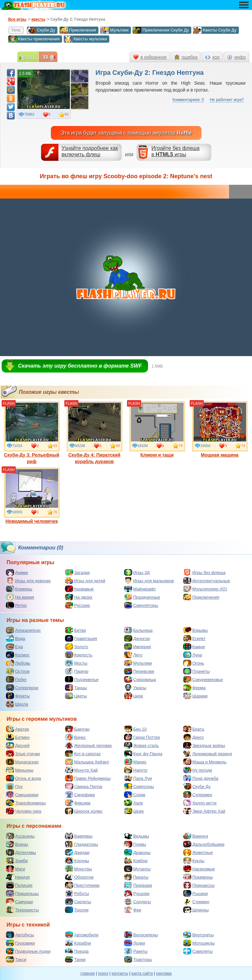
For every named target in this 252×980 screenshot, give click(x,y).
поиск (103, 973)
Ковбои (136, 861)
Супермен (198, 795)
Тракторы (138, 959)
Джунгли (137, 638)
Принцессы (199, 885)
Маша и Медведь (205, 762)
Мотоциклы (199, 943)
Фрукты (18, 696)
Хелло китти (200, 803)
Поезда (77, 951)
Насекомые (199, 869)
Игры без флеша (204, 572)
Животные (198, 852)
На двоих (79, 597)
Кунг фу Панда (143, 754)
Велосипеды (141, 935)
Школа (17, 704)
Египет (194, 638)
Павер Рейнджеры (88, 778)
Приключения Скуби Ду (161, 30)
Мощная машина (220, 429)
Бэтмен (18, 737)
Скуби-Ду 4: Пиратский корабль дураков (94, 433)
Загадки (77, 572)
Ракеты (136, 951)
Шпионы (196, 910)
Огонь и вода (23, 778)
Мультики (114, 30)
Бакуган (77, 729)
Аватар (18, 729)
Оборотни (79, 877)
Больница (138, 630)
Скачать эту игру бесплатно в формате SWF (80, 366)
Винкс (75, 737)
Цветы (76, 696)
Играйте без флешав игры (175, 151)
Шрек (134, 811)
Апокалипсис (23, 630)
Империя (137, 647)
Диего (193, 737)
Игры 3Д (137, 572)
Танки (75, 959)
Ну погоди (198, 770)
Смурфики (80, 795)
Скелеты (78, 902)
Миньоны (20, 770)
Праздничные (142, 597)
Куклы (194, 861)
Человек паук (24, 811)
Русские (77, 605)
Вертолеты (198, 935)
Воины (17, 844)
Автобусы (20, 935)
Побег (16, 679)
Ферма (194, 688)
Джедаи (77, 852)
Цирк (134, 696)
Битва (75, 630)
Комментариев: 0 (188, 100)
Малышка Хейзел (87, 762)
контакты (120, 973)
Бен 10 (135, 729)
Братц (194, 729)
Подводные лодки (28, 951)
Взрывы (195, 630)
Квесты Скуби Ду (215, 30)
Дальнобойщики (204, 844)
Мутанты (137, 869)
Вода (15, 638)
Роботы (77, 893)
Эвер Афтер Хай (204, 811)
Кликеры (19, 589)
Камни (194, 647)
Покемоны (198, 877)
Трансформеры (26, 803)
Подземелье (82, 679)
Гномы (135, 844)
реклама (164, 973)
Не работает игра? (227, 100)
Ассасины (20, 836)
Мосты (76, 663)
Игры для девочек (28, 581)
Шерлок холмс (84, 811)
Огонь (194, 663)
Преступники (82, 885)
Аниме (17, 572)
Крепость (79, 655)
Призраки (138, 885)
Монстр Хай (81, 770)
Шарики (195, 696)
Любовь (18, 663)
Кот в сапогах (83, 754)
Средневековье (203, 679)
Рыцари (195, 893)
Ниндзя (18, 877)
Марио (135, 762)
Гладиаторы (82, 844)
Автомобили (82, 935)
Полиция (19, 885)
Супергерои (22, 688)
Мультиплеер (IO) (205, 589)
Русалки (137, 893)
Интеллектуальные (207, 581)
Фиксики (78, 803)
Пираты (136, 877)
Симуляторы (141, 605)
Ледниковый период (208, 754)
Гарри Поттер (142, 737)
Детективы (21, 852)
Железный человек (88, 745)
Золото (77, 647)
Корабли (78, 943)
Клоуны (77, 861)
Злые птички (23, 754)
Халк (133, 803)
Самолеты (198, 951)
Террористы (22, 910)
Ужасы (135, 688)
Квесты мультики (85, 39)
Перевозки (139, 671)
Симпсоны (139, 786)
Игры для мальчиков (149, 581)
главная (88, 973)
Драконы (137, 852)
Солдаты (137, 902)
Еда (14, 647)
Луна (193, 655)
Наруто (136, 770)
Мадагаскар (22, 762)
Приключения (78, 30)
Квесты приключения (34, 39)
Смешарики (22, 795)
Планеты (196, 671)
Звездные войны (204, 745)
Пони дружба (201, 778)
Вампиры (79, 836)
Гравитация (81, 638)
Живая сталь (141, 745)
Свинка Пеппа (84, 786)
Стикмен (196, 902)
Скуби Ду (41, 30)
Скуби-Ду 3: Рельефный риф (32, 433)
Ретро (16, 605)
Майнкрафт (140, 589)
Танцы (76, 688)
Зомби (17, 861)
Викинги (196, 836)
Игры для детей (85, 581)
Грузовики (20, 943)
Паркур (77, 671)
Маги (15, 869)
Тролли (77, 910)
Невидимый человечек (32, 496)
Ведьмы (136, 836)
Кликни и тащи (157, 429)
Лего (133, 655)
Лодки (135, 943)
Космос (18, 655)
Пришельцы (22, 893)
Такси (16, 959)
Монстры (78, 869)
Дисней (18, 745)
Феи (133, 910)
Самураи (19, 902)
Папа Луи (138, 778)
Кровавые (79, 589)
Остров (18, 671)
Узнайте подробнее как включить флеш (90, 151)
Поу (14, 786)
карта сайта (142, 973)
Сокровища (140, 679)
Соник (135, 795)
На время (20, 597)
